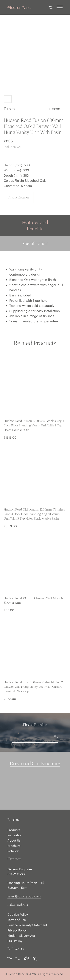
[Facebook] (27, 959)
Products (14, 830)
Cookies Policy (18, 915)
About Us (14, 840)
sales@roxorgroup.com (24, 896)
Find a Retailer (19, 197)
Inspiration (15, 835)
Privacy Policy (17, 930)
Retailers (14, 851)
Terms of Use (17, 920)
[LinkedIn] (35, 959)
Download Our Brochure (35, 764)
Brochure (14, 846)
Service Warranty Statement (27, 925)
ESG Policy (15, 941)
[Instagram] (18, 959)
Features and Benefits (35, 225)
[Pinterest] (10, 959)
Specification (35, 243)
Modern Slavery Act (21, 936)
